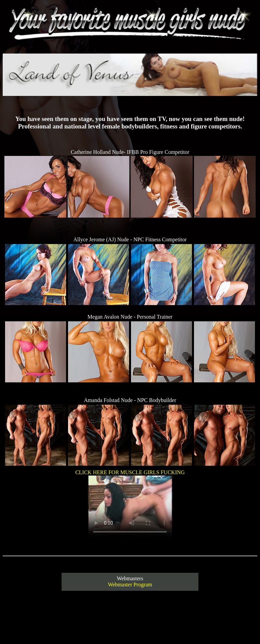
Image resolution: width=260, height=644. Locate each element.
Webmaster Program (130, 585)
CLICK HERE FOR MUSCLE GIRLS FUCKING (130, 505)
